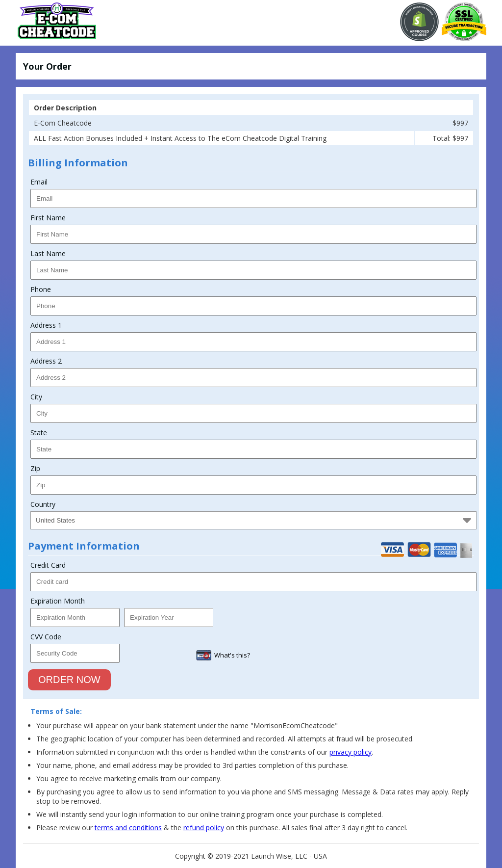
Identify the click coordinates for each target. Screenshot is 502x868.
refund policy (204, 828)
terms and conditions (128, 828)
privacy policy (351, 752)
